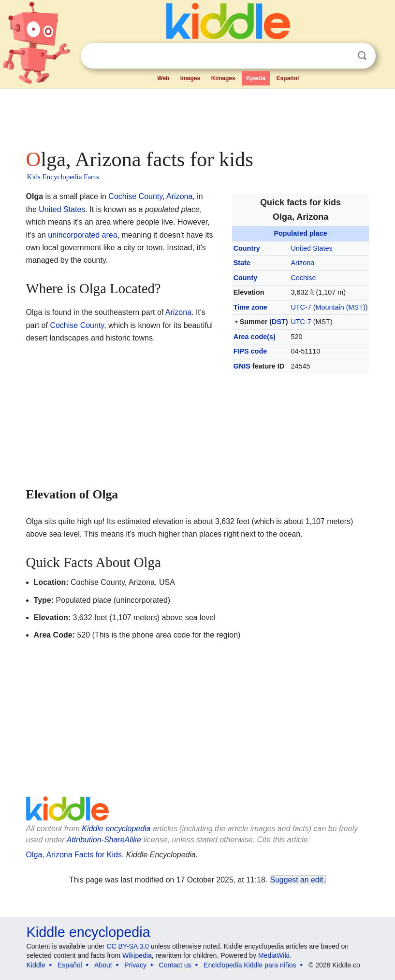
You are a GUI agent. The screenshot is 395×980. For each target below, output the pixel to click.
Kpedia (256, 78)
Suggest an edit (297, 880)
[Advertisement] (198, 116)
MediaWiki (274, 955)
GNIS (242, 366)
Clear (342, 56)
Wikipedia (137, 955)
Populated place (300, 233)
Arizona (302, 263)
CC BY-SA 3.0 (127, 946)
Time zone (250, 307)
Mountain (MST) (341, 307)
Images (190, 78)
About (103, 965)
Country (247, 248)
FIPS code (250, 351)
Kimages (223, 78)
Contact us (175, 965)
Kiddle (36, 965)
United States (311, 248)
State (242, 263)
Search (362, 56)
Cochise (303, 278)
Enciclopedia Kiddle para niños (250, 965)
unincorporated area (82, 235)
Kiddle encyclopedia (116, 829)
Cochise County (135, 196)
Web (163, 78)
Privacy (135, 965)
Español (288, 78)
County (246, 278)
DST (279, 322)
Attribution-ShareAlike (104, 840)
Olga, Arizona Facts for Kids (74, 855)
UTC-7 (301, 307)
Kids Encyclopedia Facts (63, 177)
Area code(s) (255, 337)
